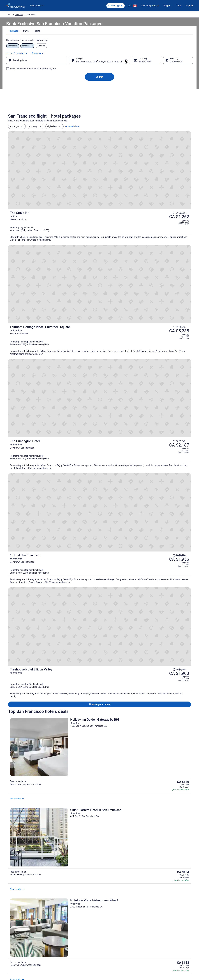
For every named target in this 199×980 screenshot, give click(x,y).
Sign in (189, 6)
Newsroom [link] (11, 939)
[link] (32, 790)
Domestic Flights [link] (61, 929)
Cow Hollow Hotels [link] (19, 834)
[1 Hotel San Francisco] (130, 258)
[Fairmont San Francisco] (161, 404)
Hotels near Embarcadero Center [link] (25, 846)
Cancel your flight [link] (158, 924)
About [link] (9, 919)
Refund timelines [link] (158, 934)
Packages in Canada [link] (63, 934)
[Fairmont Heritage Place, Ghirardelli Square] (130, 190)
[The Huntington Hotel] (130, 223)
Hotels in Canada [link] (61, 919)
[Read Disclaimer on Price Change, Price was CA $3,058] (162, 282)
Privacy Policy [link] (108, 919)
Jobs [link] (8, 924)
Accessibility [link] (108, 939)
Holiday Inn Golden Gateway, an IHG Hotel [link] (38, 698)
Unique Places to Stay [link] (63, 939)
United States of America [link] (57, 15)
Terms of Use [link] (108, 929)
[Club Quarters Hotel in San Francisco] (99, 346)
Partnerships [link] (12, 934)
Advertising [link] (11, 954)
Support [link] (154, 919)
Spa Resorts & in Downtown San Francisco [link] (121, 840)
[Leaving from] (42, 64)
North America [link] (37, 15)
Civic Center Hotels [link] (110, 828)
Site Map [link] (10, 949)
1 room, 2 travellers (158, 55)
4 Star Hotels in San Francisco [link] (24, 823)
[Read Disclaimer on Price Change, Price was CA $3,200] (162, 246)
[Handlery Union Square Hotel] (38, 404)
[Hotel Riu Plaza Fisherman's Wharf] (161, 346)
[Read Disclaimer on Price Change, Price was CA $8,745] (162, 180)
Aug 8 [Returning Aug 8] (168, 65)
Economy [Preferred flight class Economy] (179, 55)
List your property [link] (13, 929)
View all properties (100, 445)
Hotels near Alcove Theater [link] (113, 823)
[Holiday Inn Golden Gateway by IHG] (38, 346)
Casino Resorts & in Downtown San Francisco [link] (122, 834)
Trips (179, 6)
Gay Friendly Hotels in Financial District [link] (119, 846)
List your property (150, 6)
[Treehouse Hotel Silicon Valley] (130, 292)
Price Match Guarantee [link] (155, 642)
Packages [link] (24, 15)
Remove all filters (72, 137)
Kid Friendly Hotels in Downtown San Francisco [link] (32, 840)
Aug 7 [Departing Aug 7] (139, 65)
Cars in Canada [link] (61, 924)
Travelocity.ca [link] (12, 15)
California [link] (74, 15)
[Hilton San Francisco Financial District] (99, 404)
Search (99, 80)
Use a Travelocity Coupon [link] (161, 939)
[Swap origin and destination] (71, 64)
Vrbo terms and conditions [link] (114, 934)
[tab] (89, 39)
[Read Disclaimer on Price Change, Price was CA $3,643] (162, 213)
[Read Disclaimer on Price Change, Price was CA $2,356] (162, 147)
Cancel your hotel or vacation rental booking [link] (169, 929)
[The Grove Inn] (130, 157)
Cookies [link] (106, 924)
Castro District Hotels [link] (20, 828)
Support (167, 6)
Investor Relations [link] (14, 944)
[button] (99, 804)
